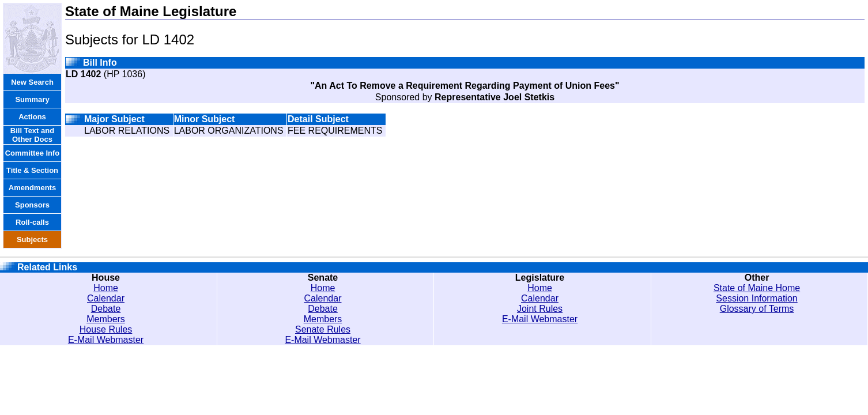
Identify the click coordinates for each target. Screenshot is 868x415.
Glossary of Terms (757, 309)
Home (106, 288)
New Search (32, 82)
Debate (106, 309)
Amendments (32, 188)
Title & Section (32, 170)
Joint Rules (540, 309)
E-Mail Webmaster (106, 340)
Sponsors (32, 205)
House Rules (106, 329)
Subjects (32, 239)
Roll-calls (32, 222)
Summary (32, 99)
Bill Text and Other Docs (32, 135)
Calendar (106, 298)
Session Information (756, 298)
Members (106, 319)
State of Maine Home (757, 288)
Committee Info (33, 153)
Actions (32, 117)
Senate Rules (323, 329)
